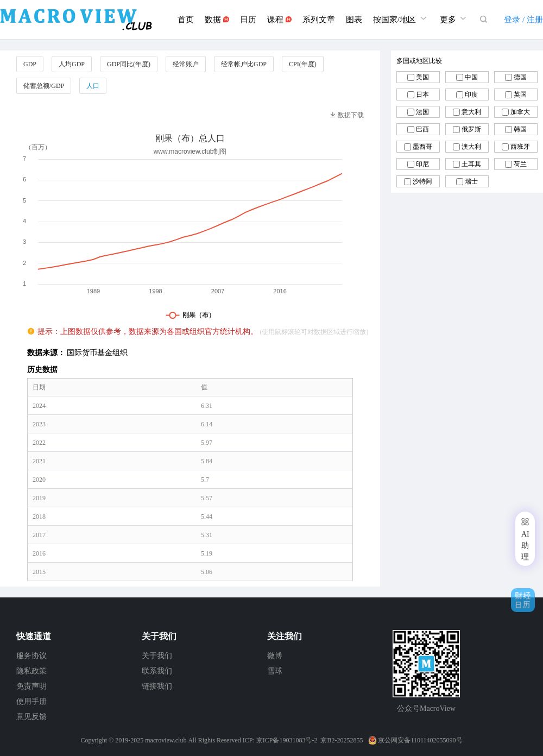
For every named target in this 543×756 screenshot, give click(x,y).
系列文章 (319, 20)
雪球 (275, 671)
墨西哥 (422, 147)
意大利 (471, 112)
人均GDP (72, 64)
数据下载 (347, 115)
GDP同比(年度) (129, 64)
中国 (471, 77)
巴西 (422, 129)
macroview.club (166, 740)
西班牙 (520, 147)
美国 (422, 77)
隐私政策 (31, 671)
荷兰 (520, 164)
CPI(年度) (303, 64)
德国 (520, 77)
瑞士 (471, 181)
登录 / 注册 (523, 20)
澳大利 (471, 147)
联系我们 (157, 671)
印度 (471, 94)
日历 (248, 20)
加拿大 (520, 112)
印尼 (422, 164)
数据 (217, 20)
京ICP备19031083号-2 (287, 740)
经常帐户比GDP (244, 64)
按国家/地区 (401, 18)
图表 (354, 20)
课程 (279, 20)
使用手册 (31, 701)
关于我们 (157, 656)
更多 (454, 18)
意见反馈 (31, 717)
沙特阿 (422, 181)
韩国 (520, 129)
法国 (422, 112)
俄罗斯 (471, 129)
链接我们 (157, 686)
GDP (30, 64)
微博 (275, 656)
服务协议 (31, 656)
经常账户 (186, 64)
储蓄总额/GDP (44, 86)
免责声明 (31, 686)
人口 (93, 86)
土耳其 (471, 164)
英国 (520, 94)
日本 (422, 94)
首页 (186, 20)
